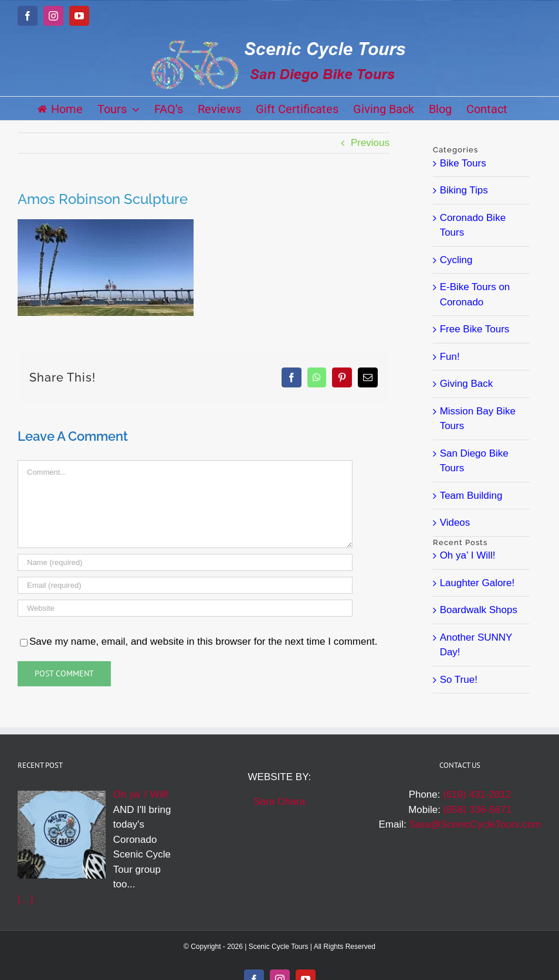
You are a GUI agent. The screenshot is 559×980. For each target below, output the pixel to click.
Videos (455, 523)
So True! (459, 680)
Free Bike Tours (475, 329)
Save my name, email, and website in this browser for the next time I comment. (203, 642)
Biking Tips (464, 190)
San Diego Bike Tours (474, 461)
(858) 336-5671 (477, 810)
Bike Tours (463, 163)
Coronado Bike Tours (473, 225)
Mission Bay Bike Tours (478, 419)
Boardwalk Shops (479, 610)
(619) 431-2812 (477, 794)
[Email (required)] (185, 585)
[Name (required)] (185, 562)
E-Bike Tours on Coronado (475, 295)
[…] (25, 899)
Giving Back (467, 384)
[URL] (185, 608)
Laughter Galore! (477, 583)
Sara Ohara (279, 802)
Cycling (456, 260)
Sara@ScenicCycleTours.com (475, 824)
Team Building (471, 496)
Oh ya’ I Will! (468, 555)
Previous (370, 143)
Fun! (450, 357)
